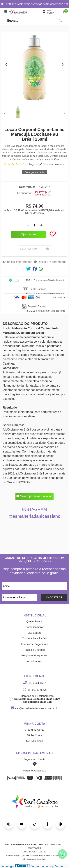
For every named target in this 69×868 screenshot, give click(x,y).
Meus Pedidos (34, 741)
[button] (6, 64)
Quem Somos (35, 621)
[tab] (34, 281)
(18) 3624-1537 (34, 683)
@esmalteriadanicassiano (35, 516)
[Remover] (28, 226)
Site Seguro (34, 633)
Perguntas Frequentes (34, 655)
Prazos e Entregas (34, 650)
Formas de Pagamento (34, 644)
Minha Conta (35, 735)
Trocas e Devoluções (34, 638)
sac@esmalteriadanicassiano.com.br (34, 708)
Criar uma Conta (35, 730)
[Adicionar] (41, 226)
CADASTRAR (54, 597)
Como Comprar (34, 627)
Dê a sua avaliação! (52, 164)
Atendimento (34, 661)
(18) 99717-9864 (35, 690)
